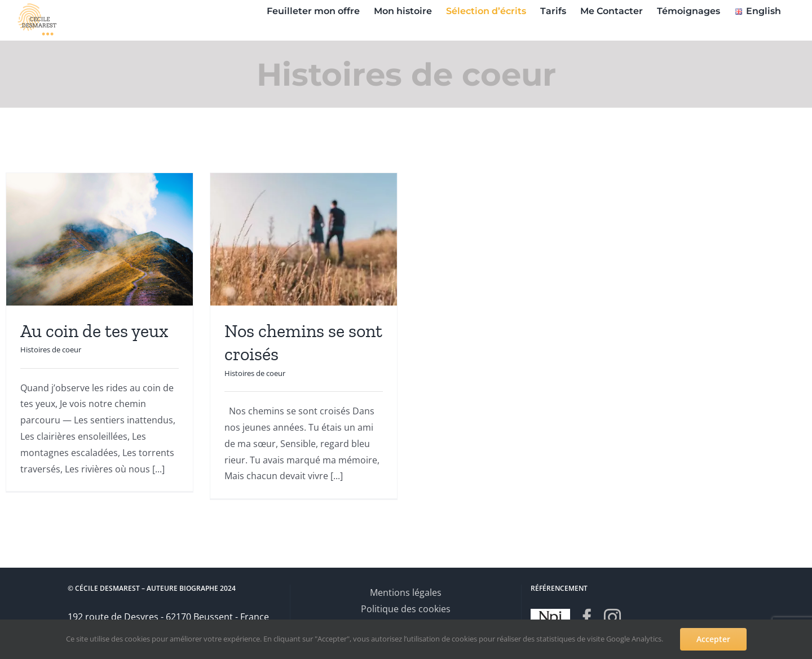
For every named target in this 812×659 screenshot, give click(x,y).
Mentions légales (406, 592)
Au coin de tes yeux (94, 331)
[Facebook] (587, 617)
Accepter (713, 639)
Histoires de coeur (51, 350)
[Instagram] (612, 617)
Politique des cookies (406, 609)
